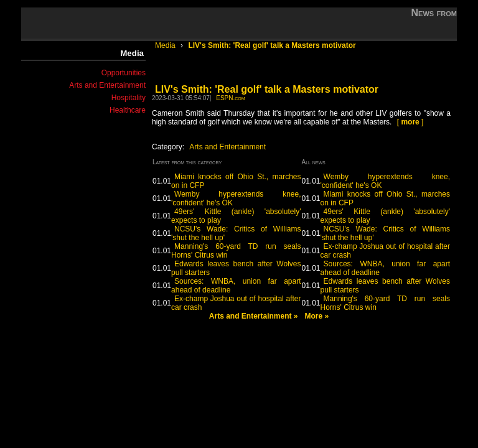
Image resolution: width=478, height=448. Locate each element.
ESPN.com (230, 98)
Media (166, 45)
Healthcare (128, 110)
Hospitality (129, 98)
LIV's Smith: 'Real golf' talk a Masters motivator (272, 45)
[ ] (410, 122)
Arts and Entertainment (107, 85)
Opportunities (124, 73)
